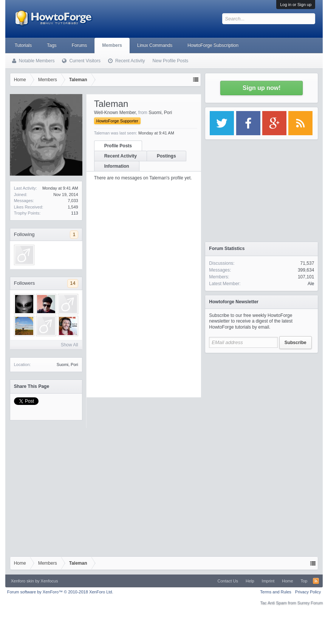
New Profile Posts (171, 61)
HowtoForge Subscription (213, 45)
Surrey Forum (310, 603)
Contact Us (228, 581)
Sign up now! (261, 88)
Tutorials (23, 45)
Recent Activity (121, 156)
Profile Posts (118, 146)
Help (250, 581)
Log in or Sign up (296, 5)
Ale (311, 284)
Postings (166, 156)
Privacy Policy (308, 592)
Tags (52, 45)
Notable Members (37, 61)
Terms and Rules (276, 592)
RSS (316, 581)
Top (304, 581)
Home (287, 581)
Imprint (268, 581)
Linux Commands (155, 45)
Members (112, 45)
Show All (70, 345)
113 (74, 213)
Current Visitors (85, 61)
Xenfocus (50, 581)
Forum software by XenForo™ (60, 592)
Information (117, 166)
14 (73, 283)
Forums (80, 45)
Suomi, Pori (67, 364)
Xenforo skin (22, 581)
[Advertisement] (261, 404)
